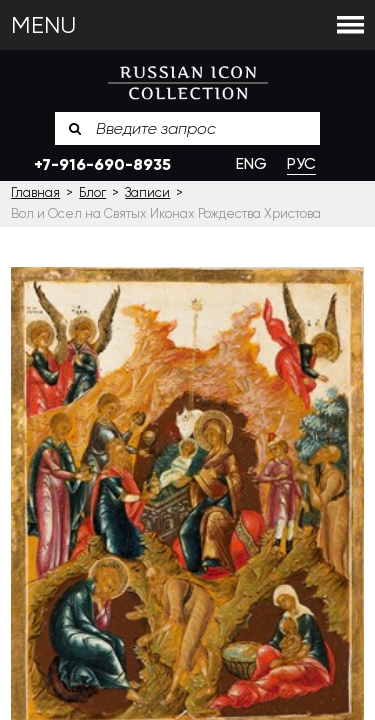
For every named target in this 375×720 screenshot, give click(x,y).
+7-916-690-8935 (102, 164)
